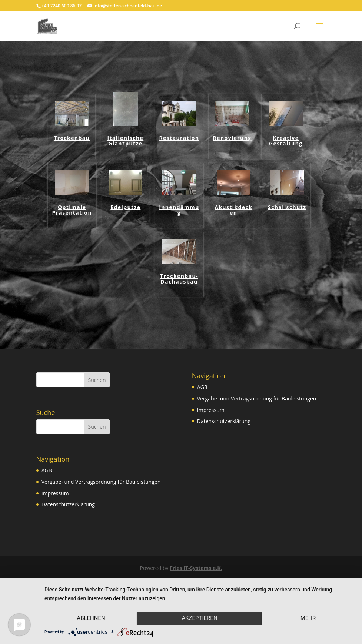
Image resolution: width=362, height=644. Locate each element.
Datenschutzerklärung (68, 504)
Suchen (97, 380)
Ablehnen (91, 618)
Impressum (55, 493)
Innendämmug (179, 210)
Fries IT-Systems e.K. (196, 568)
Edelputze (125, 207)
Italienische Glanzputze (125, 141)
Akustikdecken (233, 210)
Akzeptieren (199, 618)
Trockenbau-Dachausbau (179, 279)
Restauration (179, 138)
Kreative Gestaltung (286, 141)
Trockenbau (72, 138)
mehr (308, 618)
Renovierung (232, 138)
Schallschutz (287, 207)
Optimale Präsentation (72, 210)
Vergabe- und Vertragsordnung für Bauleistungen (101, 482)
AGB (47, 470)
